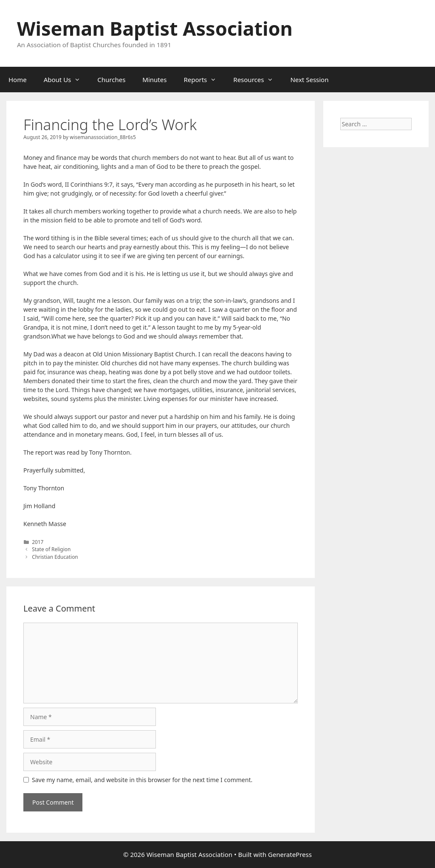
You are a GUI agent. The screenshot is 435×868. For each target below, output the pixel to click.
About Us (66, 80)
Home (18, 80)
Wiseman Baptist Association (155, 28)
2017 (38, 542)
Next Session (309, 80)
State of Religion (51, 549)
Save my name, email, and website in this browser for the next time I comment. (142, 780)
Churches (111, 80)
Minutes (154, 80)
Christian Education (55, 557)
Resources (257, 80)
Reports (204, 80)
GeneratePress (290, 854)
